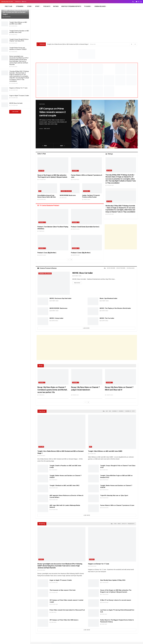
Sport (37, 6)
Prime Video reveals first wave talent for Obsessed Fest (67, 610)
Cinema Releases (100, 6)
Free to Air (8, 6)
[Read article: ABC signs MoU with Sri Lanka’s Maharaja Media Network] (43, 508)
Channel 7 (75, 171)
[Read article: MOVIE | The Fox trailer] (93, 321)
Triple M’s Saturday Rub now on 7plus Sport (114, 495)
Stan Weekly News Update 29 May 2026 (113, 580)
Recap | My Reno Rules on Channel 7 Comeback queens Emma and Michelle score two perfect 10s (53, 390)
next (62, 146)
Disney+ (41, 559)
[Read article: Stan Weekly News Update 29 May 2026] (94, 583)
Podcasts (47, 6)
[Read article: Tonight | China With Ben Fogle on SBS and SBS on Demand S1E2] (94, 479)
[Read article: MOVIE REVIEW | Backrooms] (70, 188)
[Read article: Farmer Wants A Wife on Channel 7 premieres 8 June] (86, 165)
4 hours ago (41, 456)
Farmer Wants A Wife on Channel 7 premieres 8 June (117, 505)
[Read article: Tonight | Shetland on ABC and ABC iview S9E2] (43, 488)
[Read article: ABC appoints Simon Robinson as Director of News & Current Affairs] (43, 498)
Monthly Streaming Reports (71, 6)
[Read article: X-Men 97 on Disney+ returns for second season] (94, 603)
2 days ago (63, 198)
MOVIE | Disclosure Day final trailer (61, 298)
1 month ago (86, 199)
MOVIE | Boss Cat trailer (16, 103)
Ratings (56, 6)
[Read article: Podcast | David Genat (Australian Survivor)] (86, 217)
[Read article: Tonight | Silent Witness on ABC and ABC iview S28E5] (112, 432)
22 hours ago (104, 480)
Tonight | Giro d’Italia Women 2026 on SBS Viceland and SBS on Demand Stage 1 (15, 12)
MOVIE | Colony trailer (56, 318)
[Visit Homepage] (2, 6)
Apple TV (124, 524)
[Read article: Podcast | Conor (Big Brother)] (86, 243)
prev (45, 146)
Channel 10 (42, 222)
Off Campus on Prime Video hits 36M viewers (64, 620)
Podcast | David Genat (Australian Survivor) (85, 227)
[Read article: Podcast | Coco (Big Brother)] (53, 243)
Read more (47, 129)
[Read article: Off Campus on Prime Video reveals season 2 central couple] (105, 124)
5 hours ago (92, 454)
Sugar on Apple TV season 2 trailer (19, 96)
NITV (133, 411)
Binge (119, 524)
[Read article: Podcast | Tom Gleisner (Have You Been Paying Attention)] (53, 217)
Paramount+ (131, 524)
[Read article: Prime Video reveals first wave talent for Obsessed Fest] (43, 613)
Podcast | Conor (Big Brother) (81, 253)
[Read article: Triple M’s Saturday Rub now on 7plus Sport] (94, 498)
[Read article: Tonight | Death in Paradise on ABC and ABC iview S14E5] (43, 469)
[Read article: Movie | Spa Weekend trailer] (93, 301)
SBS (110, 411)
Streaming (20, 6)
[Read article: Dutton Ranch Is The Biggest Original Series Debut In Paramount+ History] (94, 623)
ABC (40, 191)
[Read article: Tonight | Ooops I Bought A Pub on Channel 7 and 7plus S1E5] (94, 469)
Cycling (41, 447)
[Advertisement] (87, 23)
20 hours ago (92, 566)
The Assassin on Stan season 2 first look (62, 590)
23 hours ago (75, 180)
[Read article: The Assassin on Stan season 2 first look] (43, 593)
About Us (24, 2)
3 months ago (75, 229)
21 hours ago (42, 180)
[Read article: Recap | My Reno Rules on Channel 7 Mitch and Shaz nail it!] (121, 377)
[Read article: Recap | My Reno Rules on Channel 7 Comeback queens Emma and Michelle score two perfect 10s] (53, 377)
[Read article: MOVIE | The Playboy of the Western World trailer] (93, 311)
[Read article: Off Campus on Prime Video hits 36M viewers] (43, 623)
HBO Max (41, 171)
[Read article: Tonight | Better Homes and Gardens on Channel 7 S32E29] (43, 479)
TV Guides (87, 6)
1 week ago (41, 231)
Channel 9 (87, 191)
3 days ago (54, 321)
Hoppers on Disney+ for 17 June (18, 88)
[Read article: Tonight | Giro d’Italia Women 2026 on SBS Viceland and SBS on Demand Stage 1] (61, 432)
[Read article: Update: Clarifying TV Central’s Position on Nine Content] (92, 188)
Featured (42, 104)
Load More (15, 112)
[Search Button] (133, 2)
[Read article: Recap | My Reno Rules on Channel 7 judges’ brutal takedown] (87, 377)
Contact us (18, 2)
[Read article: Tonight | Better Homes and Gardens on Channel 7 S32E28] (94, 488)
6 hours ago (104, 470)
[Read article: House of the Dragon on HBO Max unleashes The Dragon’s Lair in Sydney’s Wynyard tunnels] (53, 165)
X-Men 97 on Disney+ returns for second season (116, 600)
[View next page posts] (71, 260)
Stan (115, 524)
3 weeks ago (75, 395)
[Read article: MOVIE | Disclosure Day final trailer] (43, 301)
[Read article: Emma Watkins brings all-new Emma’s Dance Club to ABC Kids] (47, 188)
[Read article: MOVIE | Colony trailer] (43, 321)
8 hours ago (41, 570)
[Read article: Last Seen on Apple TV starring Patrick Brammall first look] (94, 613)
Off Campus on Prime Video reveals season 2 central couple (52, 112)
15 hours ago (110, 185)
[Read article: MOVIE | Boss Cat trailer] (54, 283)
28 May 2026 (54, 311)
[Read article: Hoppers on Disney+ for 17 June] (112, 544)
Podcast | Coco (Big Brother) (47, 253)
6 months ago (42, 255)
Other (29, 6)
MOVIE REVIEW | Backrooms (68, 195)
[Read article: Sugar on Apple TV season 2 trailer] (43, 583)
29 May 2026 (77, 276)
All (104, 411)
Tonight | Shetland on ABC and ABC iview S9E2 (64, 486)
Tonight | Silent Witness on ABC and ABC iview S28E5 (105, 451)
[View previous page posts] (68, 260)
